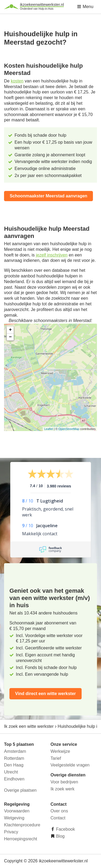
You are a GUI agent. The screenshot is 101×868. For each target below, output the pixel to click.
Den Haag (14, 765)
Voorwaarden (17, 811)
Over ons (59, 811)
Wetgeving (14, 818)
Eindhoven (14, 779)
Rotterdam (14, 758)
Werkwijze (60, 751)
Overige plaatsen (20, 790)
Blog (60, 836)
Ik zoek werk (63, 789)
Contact (58, 818)
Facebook (65, 829)
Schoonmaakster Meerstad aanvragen (48, 196)
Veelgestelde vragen (70, 765)
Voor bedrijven (64, 782)
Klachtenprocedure (22, 825)
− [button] (10, 337)
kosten (17, 81)
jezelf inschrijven (52, 255)
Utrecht (11, 772)
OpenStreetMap (69, 429)
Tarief (56, 758)
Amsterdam (15, 751)
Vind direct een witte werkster (46, 694)
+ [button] (10, 330)
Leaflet (49, 429)
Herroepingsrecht (21, 839)
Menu (85, 7)
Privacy (11, 832)
